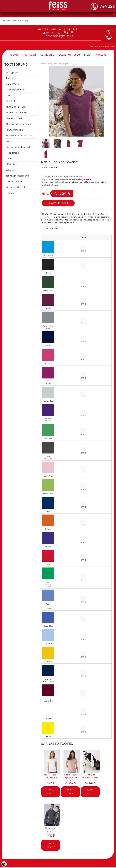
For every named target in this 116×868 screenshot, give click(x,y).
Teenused (29, 55)
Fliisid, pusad (12, 73)
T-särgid (10, 78)
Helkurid (10, 193)
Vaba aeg (11, 170)
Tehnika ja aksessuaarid (18, 176)
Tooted (14, 55)
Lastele (10, 159)
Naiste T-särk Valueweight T (58, 64)
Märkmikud (12, 164)
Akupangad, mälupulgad (18, 124)
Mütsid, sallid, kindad (16, 107)
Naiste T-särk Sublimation (51, 776)
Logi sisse (90, 46)
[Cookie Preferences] (4, 864)
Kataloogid (47, 55)
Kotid (9, 141)
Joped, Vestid (13, 84)
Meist (88, 55)
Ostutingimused (69, 55)
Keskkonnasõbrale (15, 90)
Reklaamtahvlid (14, 182)
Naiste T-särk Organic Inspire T (70, 778)
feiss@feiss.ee (63, 36)
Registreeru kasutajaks (104, 46)
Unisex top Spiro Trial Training (51, 831)
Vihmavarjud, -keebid (17, 187)
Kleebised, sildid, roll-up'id (19, 136)
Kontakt (101, 55)
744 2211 (107, 6)
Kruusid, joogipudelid (16, 113)
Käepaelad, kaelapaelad (18, 147)
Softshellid (11, 101)
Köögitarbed (12, 153)
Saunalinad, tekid (14, 118)
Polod (9, 95)
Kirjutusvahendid (14, 130)
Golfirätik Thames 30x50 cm (90, 778)
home (43, 64)
